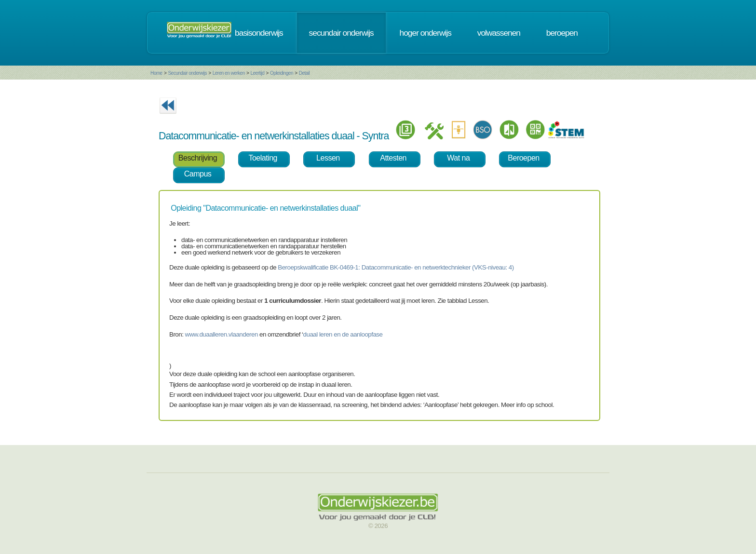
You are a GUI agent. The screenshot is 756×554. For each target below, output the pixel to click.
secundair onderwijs (341, 33)
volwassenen (499, 33)
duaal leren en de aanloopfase (343, 334)
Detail (304, 73)
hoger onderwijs (425, 33)
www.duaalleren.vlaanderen (222, 334)
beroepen (562, 33)
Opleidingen (282, 73)
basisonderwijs (259, 33)
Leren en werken (229, 73)
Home (156, 73)
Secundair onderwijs (187, 73)
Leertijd (258, 73)
